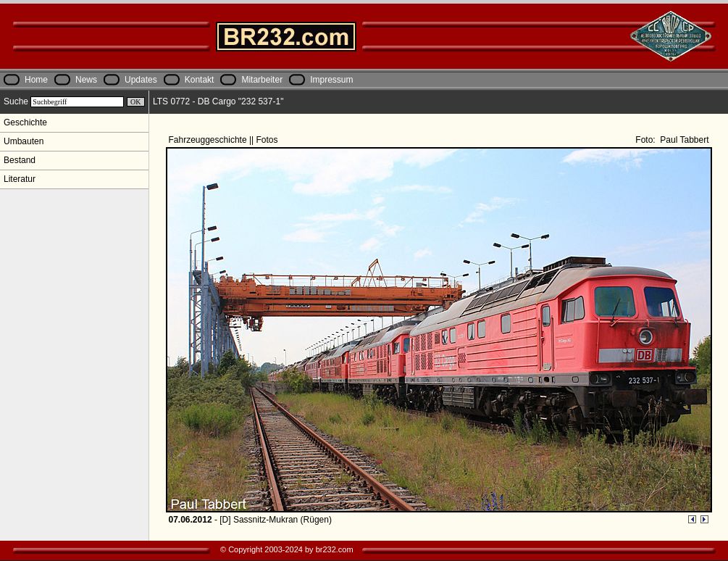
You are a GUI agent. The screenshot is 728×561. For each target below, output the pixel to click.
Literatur (20, 179)
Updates (141, 80)
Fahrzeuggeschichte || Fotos (225, 140)
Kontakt (200, 80)
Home (36, 80)
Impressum (331, 80)
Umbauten (24, 141)
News (86, 80)
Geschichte (25, 122)
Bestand (20, 160)
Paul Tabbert (683, 140)
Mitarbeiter (262, 80)
